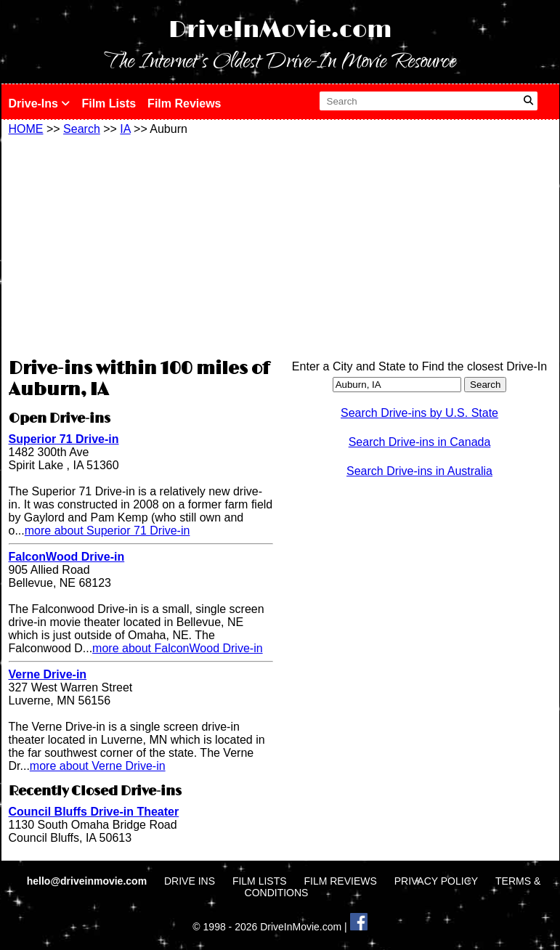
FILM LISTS (260, 881)
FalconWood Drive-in (67, 557)
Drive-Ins (40, 103)
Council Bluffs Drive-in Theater (94, 812)
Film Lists (109, 103)
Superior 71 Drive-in (64, 439)
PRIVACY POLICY (436, 881)
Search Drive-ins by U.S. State (419, 413)
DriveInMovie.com (280, 30)
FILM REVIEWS (340, 881)
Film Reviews (184, 103)
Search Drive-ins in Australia (419, 471)
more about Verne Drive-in (98, 766)
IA (125, 129)
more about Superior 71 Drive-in (107, 531)
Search (82, 129)
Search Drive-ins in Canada (420, 442)
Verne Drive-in (48, 674)
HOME (26, 129)
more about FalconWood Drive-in (177, 648)
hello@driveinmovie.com (88, 881)
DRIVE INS (190, 881)
